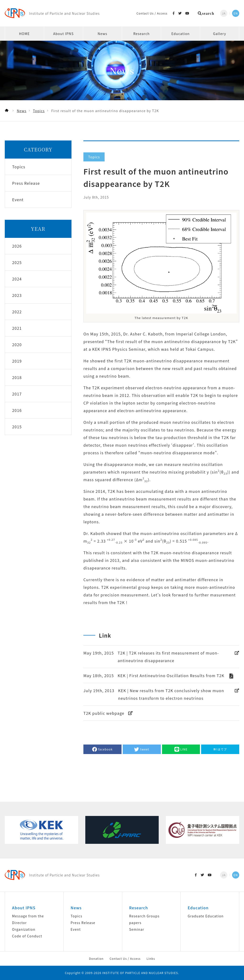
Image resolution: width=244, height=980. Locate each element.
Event (76, 929)
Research (141, 34)
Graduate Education (206, 916)
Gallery (220, 34)
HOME (24, 34)
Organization (24, 929)
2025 (17, 262)
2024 (17, 279)
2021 (17, 328)
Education (180, 34)
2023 (17, 295)
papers (135, 923)
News (103, 34)
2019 (17, 361)
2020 (17, 345)
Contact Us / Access (152, 13)
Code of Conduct (27, 936)
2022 (17, 312)
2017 (17, 394)
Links (151, 958)
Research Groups (144, 916)
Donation (96, 958)
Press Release (83, 923)
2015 (17, 427)
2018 (17, 377)
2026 (17, 246)
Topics (76, 916)
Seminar (137, 929)
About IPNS (63, 34)
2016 (17, 410)
